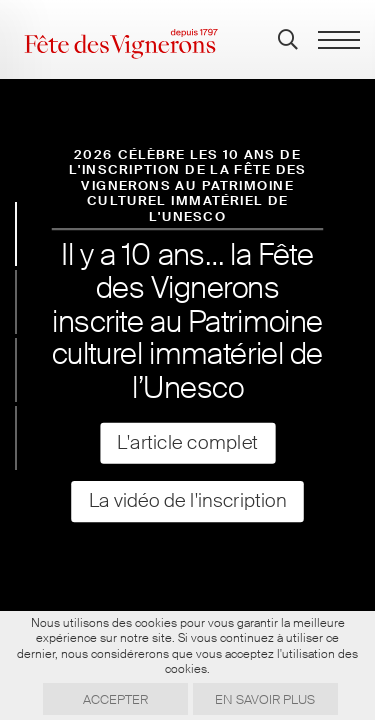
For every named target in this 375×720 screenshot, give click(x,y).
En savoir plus (265, 699)
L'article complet (187, 443)
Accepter (115, 699)
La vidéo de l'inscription (188, 502)
